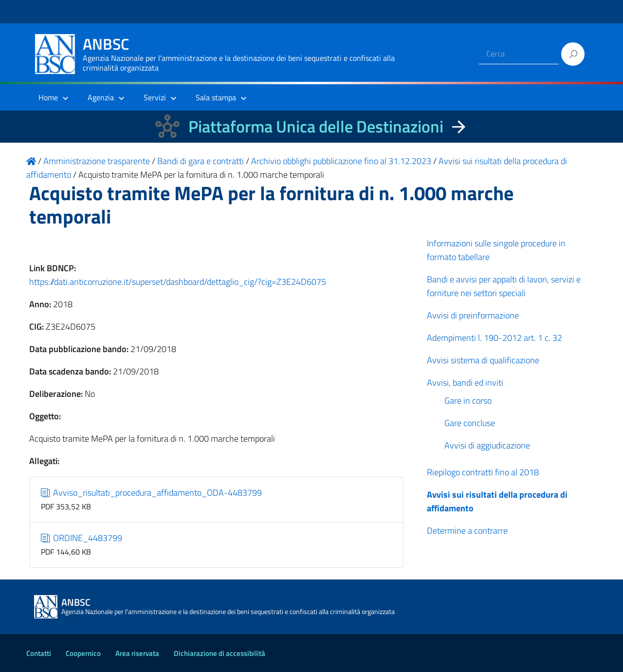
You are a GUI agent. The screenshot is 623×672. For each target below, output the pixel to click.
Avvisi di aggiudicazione (487, 445)
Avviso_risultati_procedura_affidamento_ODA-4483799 (152, 493)
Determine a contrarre (467, 531)
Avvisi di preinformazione (473, 315)
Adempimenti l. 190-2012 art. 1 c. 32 (495, 338)
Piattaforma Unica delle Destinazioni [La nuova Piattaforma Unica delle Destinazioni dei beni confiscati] (316, 126)
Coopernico (83, 653)
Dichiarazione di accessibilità (220, 653)
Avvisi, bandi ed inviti (465, 383)
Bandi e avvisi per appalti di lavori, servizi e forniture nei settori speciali (504, 286)
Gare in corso (468, 401)
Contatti (39, 653)
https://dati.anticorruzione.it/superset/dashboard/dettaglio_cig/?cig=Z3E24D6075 (178, 282)
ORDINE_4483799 (82, 538)
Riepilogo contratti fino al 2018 (483, 472)
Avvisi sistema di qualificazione (483, 360)
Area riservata (137, 653)
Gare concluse (470, 423)
